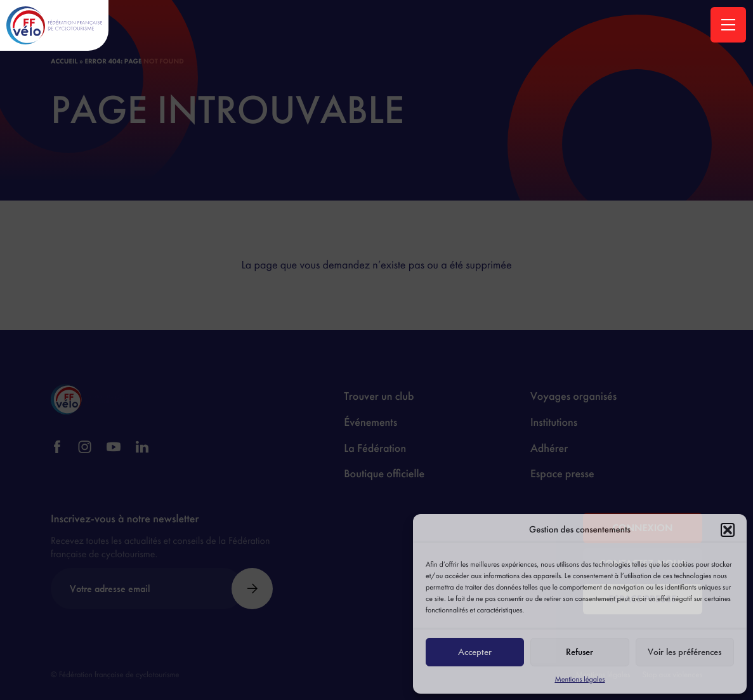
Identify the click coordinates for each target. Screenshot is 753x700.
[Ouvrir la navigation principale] (728, 25)
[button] (728, 530)
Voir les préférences (684, 652)
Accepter (475, 652)
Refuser (579, 652)
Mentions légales (579, 679)
